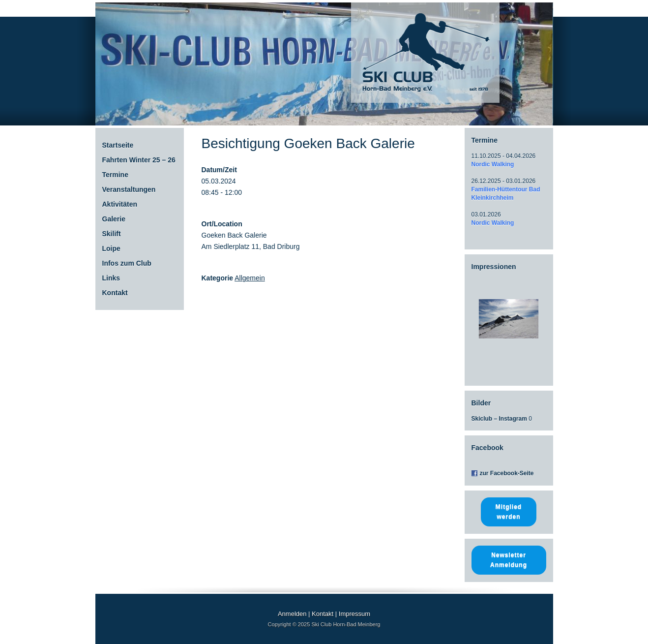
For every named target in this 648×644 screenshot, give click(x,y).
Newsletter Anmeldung (509, 560)
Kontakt (115, 293)
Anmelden (292, 614)
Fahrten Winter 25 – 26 (139, 160)
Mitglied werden (509, 512)
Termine (115, 175)
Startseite (118, 145)
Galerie (114, 219)
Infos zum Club (127, 263)
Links (111, 278)
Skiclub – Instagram (499, 419)
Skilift (112, 234)
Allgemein (250, 278)
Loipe (111, 248)
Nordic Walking (493, 164)
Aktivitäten (120, 204)
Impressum (354, 614)
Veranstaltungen (129, 189)
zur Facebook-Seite (507, 473)
